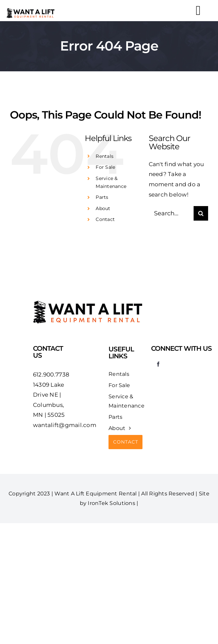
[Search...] (171, 213)
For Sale (105, 167)
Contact (105, 219)
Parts (102, 197)
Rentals (105, 156)
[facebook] (158, 364)
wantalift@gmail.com (65, 425)
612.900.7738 (51, 375)
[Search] (201, 213)
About (103, 208)
